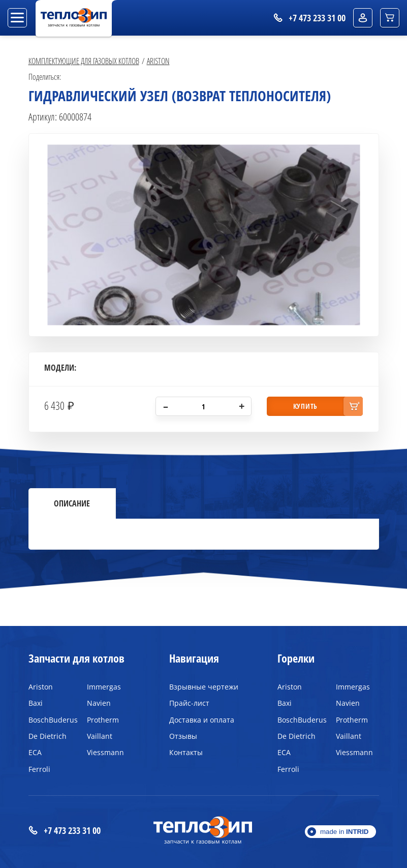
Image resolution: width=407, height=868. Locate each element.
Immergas (104, 687)
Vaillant (100, 736)
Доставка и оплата (202, 720)
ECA (35, 752)
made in (345, 832)
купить (305, 406)
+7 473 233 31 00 (65, 831)
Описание (72, 503)
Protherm (103, 720)
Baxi (36, 703)
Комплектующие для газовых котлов (84, 61)
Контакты (186, 752)
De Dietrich (48, 736)
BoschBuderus (50, 720)
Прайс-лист (189, 703)
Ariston (158, 61)
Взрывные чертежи (204, 687)
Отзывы (183, 736)
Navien (99, 703)
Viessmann (105, 752)
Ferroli (39, 769)
